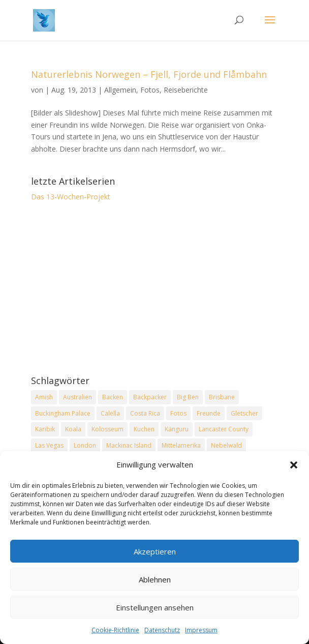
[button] (294, 466)
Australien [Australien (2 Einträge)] (78, 397)
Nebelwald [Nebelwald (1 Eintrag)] (226, 445)
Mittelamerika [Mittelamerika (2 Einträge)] (181, 445)
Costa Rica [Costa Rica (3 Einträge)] (145, 413)
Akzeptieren (155, 552)
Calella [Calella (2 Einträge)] (110, 413)
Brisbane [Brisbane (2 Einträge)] (222, 397)
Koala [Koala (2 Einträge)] (73, 429)
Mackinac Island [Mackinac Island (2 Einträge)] (129, 445)
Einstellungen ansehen (155, 608)
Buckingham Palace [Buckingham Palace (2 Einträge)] (63, 413)
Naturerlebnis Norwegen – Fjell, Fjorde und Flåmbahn (149, 74)
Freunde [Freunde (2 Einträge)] (209, 413)
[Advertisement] (154, 289)
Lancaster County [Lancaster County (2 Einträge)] (224, 429)
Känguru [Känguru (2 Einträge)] (177, 429)
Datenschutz (162, 631)
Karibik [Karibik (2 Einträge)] (45, 429)
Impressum (201, 631)
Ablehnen (155, 580)
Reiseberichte (186, 90)
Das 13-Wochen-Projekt (71, 197)
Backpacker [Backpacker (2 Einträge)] (150, 397)
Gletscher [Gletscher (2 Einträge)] (244, 413)
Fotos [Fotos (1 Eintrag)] (178, 413)
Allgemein (120, 90)
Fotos (150, 90)
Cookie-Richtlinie (115, 631)
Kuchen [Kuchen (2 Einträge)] (144, 429)
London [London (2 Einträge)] (85, 445)
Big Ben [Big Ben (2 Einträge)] (188, 397)
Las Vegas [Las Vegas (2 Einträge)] (49, 445)
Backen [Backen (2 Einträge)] (113, 397)
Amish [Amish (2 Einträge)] (44, 397)
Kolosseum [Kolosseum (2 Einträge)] (107, 429)
